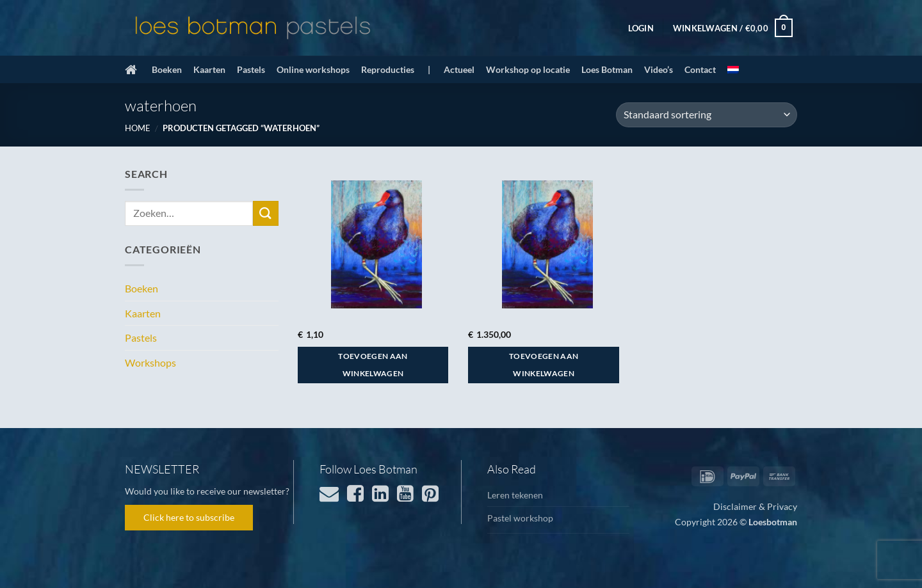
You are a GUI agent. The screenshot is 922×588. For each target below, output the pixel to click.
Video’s (659, 69)
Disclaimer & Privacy (755, 506)
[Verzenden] (266, 213)
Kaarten (209, 69)
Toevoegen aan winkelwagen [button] (373, 365)
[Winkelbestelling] (707, 115)
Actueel (459, 69)
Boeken (167, 69)
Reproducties (388, 69)
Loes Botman (607, 69)
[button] (641, 28)
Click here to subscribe (189, 517)
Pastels (251, 69)
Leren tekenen (515, 495)
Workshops (150, 362)
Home (138, 128)
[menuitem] (733, 70)
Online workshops (313, 69)
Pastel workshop (520, 518)
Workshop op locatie (528, 69)
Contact (700, 69)
